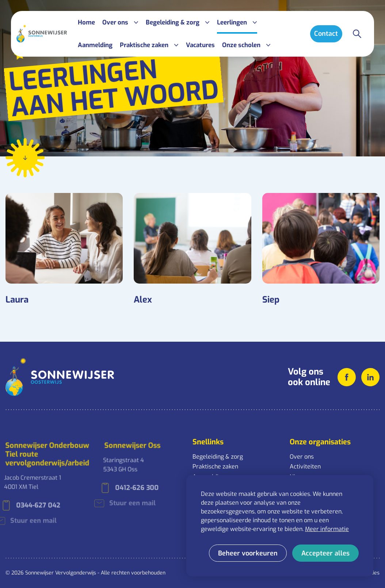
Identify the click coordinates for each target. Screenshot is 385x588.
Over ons (302, 457)
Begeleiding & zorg (218, 457)
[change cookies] (248, 553)
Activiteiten (305, 466)
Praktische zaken (215, 466)
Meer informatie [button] (327, 529)
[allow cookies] (325, 553)
